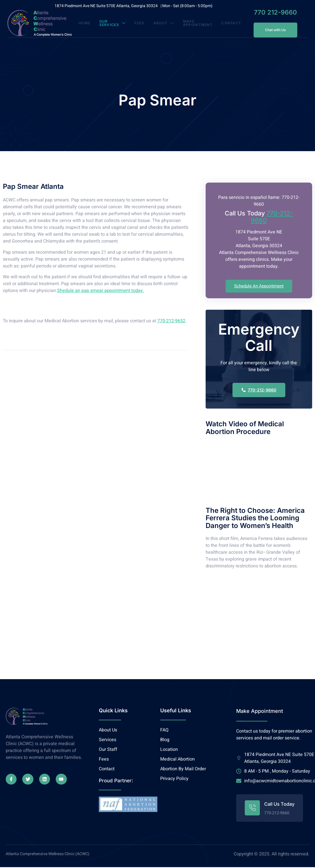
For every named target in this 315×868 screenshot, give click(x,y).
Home (82, 26)
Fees (139, 26)
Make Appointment (200, 26)
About (165, 26)
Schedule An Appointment (259, 292)
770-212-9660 (272, 223)
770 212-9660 (259, 12)
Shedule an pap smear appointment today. (101, 296)
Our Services (111, 26)
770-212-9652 (171, 327)
